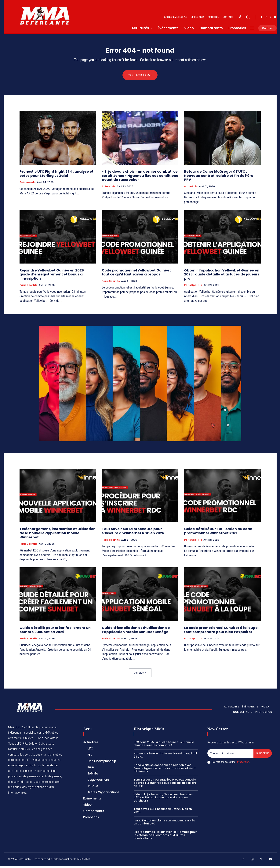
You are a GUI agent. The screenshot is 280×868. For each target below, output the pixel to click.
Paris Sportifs (28, 287)
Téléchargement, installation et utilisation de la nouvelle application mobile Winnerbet (58, 535)
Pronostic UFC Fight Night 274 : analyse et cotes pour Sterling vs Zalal (56, 176)
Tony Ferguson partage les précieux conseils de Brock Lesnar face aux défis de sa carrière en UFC (165, 785)
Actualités (109, 189)
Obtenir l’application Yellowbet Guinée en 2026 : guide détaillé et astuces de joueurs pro (222, 276)
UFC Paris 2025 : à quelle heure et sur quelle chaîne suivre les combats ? (164, 746)
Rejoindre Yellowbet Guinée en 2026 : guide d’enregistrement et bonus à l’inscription (53, 276)
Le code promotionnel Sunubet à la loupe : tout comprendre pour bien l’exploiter (222, 632)
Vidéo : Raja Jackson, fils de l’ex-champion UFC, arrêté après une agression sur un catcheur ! (163, 800)
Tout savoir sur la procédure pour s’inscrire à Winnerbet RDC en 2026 (133, 533)
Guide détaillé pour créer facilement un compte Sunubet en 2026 (55, 632)
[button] (248, 17)
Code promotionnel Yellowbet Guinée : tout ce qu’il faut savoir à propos (136, 274)
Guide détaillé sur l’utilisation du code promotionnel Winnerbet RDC (218, 533)
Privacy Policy (242, 764)
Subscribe (262, 755)
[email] (230, 756)
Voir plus (140, 675)
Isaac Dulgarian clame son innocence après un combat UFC (164, 824)
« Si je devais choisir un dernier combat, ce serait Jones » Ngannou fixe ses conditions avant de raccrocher (140, 178)
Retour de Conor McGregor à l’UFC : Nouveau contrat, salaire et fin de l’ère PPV (219, 178)
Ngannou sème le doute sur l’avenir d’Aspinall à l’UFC (165, 757)
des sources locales (48, 784)
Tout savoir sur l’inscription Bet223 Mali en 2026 (163, 813)
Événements (27, 184)
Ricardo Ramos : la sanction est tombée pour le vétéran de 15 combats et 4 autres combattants (165, 837)
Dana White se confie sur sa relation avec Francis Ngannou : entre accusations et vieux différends (165, 770)
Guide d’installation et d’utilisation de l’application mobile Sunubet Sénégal (136, 632)
